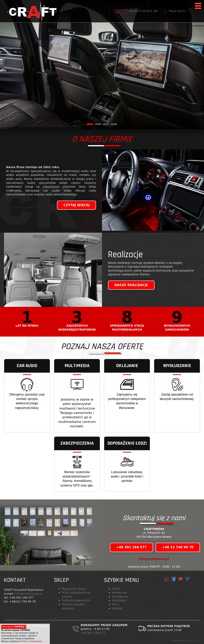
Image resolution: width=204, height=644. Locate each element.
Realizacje (119, 600)
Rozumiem (14, 627)
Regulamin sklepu (74, 589)
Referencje (119, 593)
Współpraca (120, 597)
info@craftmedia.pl (154, 559)
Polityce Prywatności (32, 641)
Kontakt (117, 608)
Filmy (116, 604)
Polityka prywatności (76, 600)
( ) (144, 11)
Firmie (116, 589)
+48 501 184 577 (93, 633)
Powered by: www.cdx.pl (185, 641)
